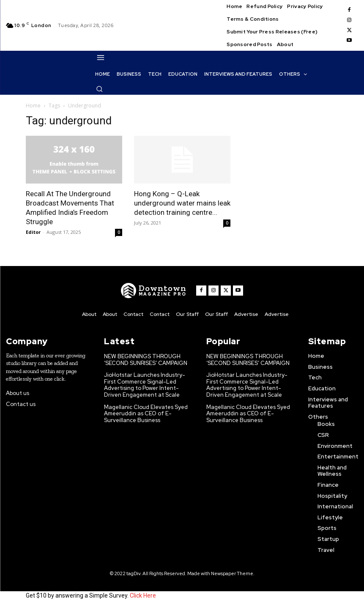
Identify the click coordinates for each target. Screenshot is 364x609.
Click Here (143, 595)
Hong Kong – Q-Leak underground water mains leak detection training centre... (182, 203)
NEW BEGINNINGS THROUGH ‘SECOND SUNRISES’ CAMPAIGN (146, 360)
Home (33, 106)
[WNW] (154, 291)
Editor (33, 232)
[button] (99, 89)
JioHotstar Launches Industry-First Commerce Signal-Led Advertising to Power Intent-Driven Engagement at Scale (145, 385)
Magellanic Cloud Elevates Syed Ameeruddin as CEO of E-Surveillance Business (146, 414)
